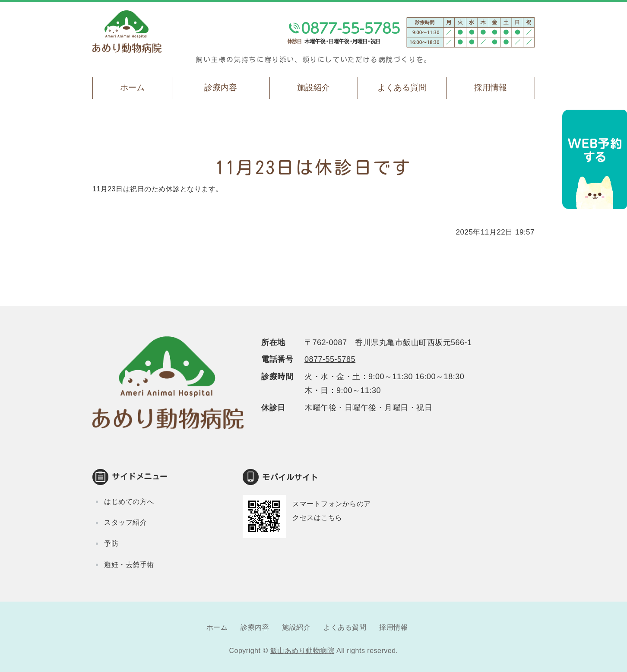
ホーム (132, 87)
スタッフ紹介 (125, 522)
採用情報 (491, 87)
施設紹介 (313, 87)
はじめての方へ (129, 502)
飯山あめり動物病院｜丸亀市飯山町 (127, 32)
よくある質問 (402, 87)
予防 (111, 544)
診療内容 (221, 87)
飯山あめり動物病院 (302, 651)
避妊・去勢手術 (129, 565)
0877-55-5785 (330, 359)
